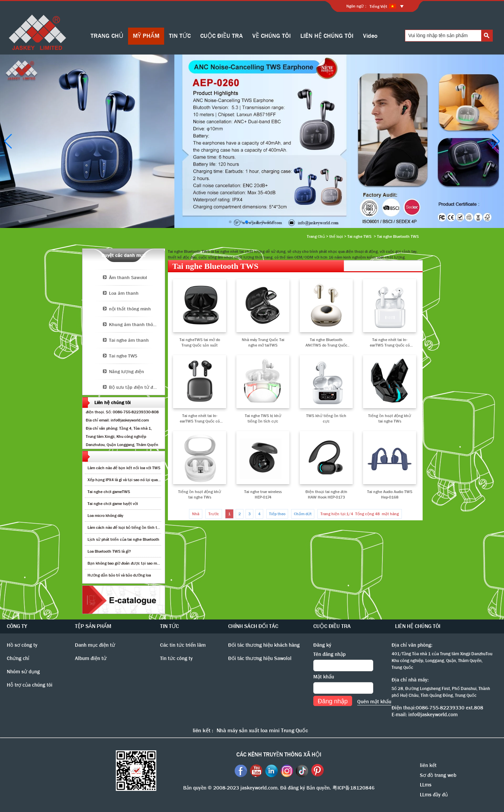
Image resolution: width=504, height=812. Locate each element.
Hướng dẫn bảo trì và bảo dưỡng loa (119, 575)
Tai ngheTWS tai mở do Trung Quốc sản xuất (200, 342)
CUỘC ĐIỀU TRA (222, 36)
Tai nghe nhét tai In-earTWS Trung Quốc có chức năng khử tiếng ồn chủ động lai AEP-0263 (390, 342)
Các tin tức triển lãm (183, 645)
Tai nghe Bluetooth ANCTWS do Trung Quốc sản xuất (326, 342)
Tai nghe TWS (359, 236)
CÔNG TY (17, 626)
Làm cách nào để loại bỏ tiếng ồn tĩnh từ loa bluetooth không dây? (146, 527)
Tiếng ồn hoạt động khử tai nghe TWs (390, 418)
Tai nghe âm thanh (129, 340)
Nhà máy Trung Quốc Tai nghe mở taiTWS (263, 342)
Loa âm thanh (124, 293)
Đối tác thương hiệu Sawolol (260, 658)
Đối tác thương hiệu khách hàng (264, 645)
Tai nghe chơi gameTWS (109, 492)
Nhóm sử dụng (23, 672)
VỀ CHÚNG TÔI (272, 36)
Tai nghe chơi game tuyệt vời (113, 504)
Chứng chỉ (18, 658)
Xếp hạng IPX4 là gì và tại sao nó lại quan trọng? (130, 480)
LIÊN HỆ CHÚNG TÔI (327, 36)
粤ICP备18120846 (353, 788)
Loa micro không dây (105, 516)
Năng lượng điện (127, 371)
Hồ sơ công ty (22, 645)
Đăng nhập (333, 701)
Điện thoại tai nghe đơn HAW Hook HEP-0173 (326, 494)
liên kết (428, 765)
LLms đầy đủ (434, 795)
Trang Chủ (316, 236)
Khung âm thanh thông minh (137, 324)
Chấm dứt (303, 514)
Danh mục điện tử (95, 645)
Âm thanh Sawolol (128, 277)
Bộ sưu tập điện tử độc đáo (137, 387)
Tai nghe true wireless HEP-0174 (263, 494)
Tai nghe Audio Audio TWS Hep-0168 (390, 494)
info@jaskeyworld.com (433, 715)
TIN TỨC (180, 36)
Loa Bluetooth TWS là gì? (109, 551)
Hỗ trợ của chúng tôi (30, 685)
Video (370, 36)
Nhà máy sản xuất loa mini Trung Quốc (262, 730)
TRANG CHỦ (107, 36)
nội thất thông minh (130, 309)
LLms (426, 785)
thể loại (336, 236)
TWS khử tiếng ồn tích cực (326, 418)
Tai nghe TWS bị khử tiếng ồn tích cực (263, 418)
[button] (230, 222)
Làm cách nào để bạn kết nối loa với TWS (124, 468)
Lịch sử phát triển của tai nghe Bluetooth (123, 539)
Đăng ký (322, 645)
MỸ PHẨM (146, 36)
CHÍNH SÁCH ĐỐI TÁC (253, 626)
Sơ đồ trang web (438, 775)
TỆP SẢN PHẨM (93, 626)
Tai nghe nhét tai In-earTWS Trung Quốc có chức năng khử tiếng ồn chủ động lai (200, 418)
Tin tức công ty (176, 658)
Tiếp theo (277, 514)
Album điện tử (91, 658)
